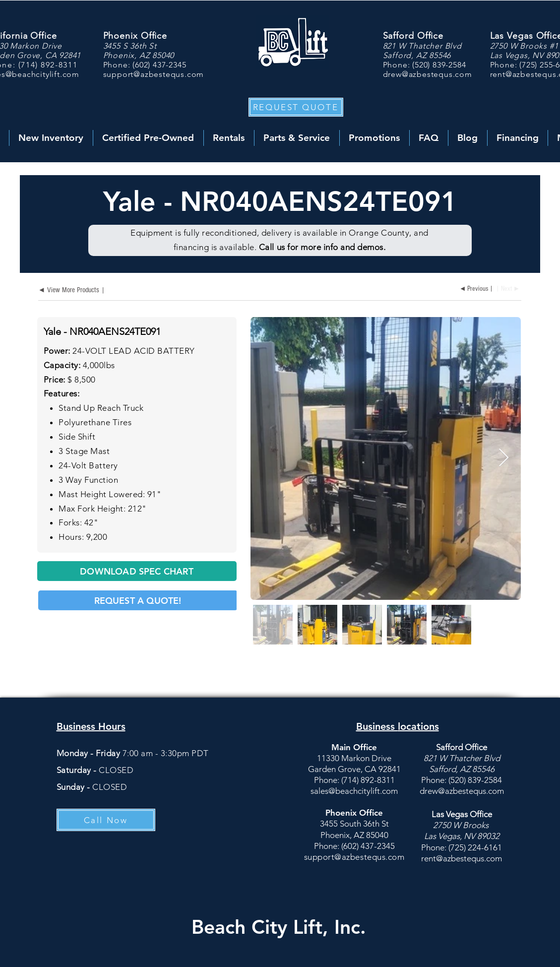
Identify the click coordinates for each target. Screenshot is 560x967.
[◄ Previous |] (475, 290)
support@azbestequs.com (154, 74)
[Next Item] (504, 458)
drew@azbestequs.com (428, 74)
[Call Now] (106, 820)
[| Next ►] (509, 290)
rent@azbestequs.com (462, 858)
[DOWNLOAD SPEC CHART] (137, 571)
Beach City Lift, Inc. (279, 927)
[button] (296, 107)
